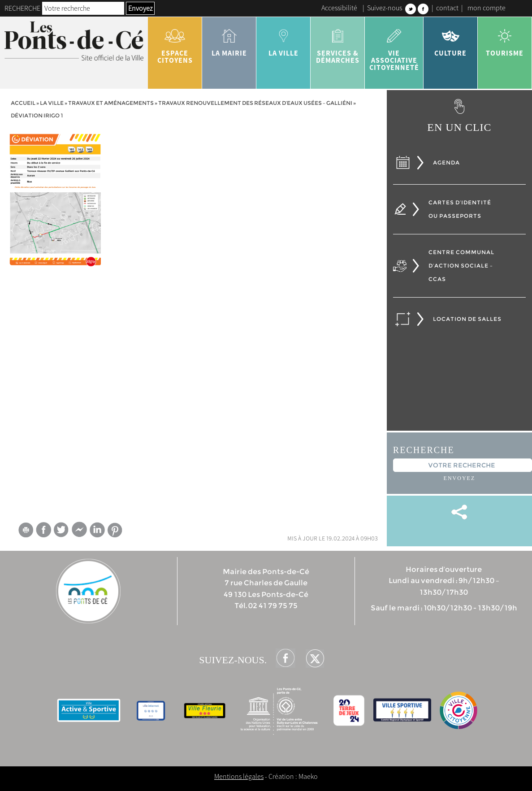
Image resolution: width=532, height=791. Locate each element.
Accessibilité (339, 8)
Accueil (23, 103)
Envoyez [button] (140, 8)
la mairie (229, 39)
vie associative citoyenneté (394, 47)
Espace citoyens (175, 43)
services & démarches (338, 43)
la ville (283, 39)
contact (447, 8)
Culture (451, 39)
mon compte (487, 8)
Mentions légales (239, 776)
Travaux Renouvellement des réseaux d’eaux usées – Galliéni (255, 103)
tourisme (505, 39)
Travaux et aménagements (111, 103)
